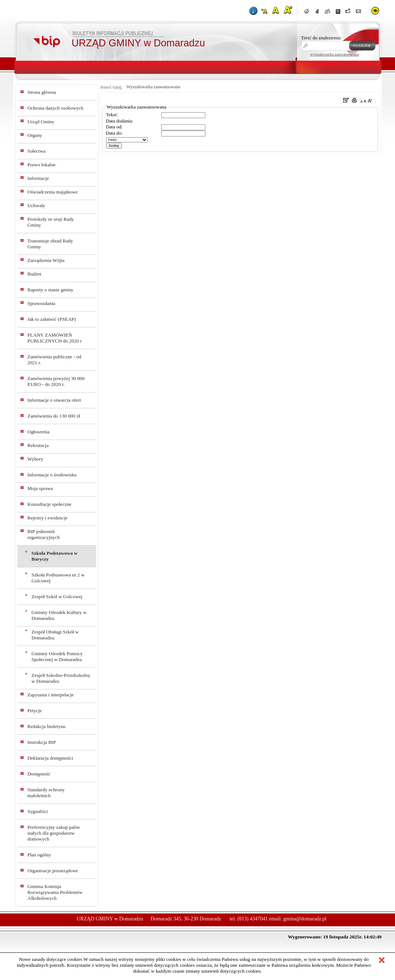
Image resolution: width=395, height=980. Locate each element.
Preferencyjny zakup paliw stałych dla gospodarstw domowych (54, 833)
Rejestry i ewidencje (48, 518)
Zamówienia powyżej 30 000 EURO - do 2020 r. (56, 381)
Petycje (35, 711)
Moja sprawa (40, 488)
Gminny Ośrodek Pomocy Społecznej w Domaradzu (57, 656)
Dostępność (39, 774)
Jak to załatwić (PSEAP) (52, 319)
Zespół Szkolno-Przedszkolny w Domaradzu (61, 678)
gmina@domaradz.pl (305, 919)
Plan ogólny (39, 855)
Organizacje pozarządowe (53, 871)
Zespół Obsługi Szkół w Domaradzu (55, 635)
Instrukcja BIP (42, 742)
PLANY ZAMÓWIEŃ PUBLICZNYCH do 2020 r (55, 338)
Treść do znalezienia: (321, 38)
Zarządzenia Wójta (46, 260)
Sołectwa (37, 151)
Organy (35, 135)
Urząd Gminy (41, 122)
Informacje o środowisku (52, 475)
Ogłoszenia (39, 432)
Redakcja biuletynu (47, 726)
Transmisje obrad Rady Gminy (50, 244)
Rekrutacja (38, 445)
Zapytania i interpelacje (51, 695)
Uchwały (36, 205)
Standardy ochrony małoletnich (46, 793)
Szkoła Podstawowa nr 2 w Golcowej (58, 578)
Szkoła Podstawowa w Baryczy (55, 556)
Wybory (36, 459)
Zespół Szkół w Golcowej (57, 596)
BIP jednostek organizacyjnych (44, 534)
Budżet (35, 274)
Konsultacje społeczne (50, 504)
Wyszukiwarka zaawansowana (153, 87)
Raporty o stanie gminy (51, 290)
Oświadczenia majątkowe (53, 192)
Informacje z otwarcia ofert (54, 400)
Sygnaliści (38, 811)
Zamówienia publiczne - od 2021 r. (54, 360)
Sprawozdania (42, 303)
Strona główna (42, 92)
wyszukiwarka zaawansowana (335, 54)
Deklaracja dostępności (50, 758)
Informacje (38, 178)
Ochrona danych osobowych (56, 108)
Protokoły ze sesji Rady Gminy (51, 222)
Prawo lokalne (42, 165)
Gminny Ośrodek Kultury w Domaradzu (59, 615)
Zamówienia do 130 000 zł (54, 416)
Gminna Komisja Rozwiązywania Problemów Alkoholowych (55, 892)
